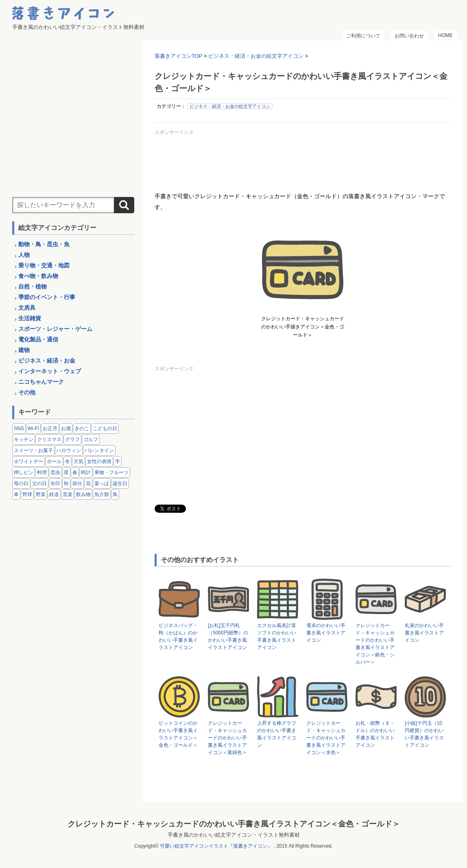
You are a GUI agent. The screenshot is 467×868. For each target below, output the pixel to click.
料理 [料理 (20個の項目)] (42, 472)
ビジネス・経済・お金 (47, 361)
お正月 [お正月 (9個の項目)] (50, 429)
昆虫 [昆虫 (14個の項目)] (55, 472)
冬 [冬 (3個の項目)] (68, 461)
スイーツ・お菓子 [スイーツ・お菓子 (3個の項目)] (33, 450)
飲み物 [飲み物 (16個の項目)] (83, 494)
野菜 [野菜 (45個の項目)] (41, 494)
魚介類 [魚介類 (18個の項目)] (102, 494)
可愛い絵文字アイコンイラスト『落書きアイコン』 (216, 846)
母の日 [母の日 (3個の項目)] (21, 483)
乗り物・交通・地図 (44, 265)
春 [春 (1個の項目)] (75, 472)
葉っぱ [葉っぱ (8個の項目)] (102, 483)
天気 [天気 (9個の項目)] (79, 461)
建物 (24, 350)
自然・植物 (33, 286)
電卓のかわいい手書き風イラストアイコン (326, 633)
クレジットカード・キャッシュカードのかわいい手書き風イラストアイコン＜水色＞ (326, 738)
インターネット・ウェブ (50, 371)
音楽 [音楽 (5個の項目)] (68, 494)
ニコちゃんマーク (41, 382)
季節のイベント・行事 (47, 297)
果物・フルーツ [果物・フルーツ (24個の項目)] (111, 472)
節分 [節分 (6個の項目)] (77, 483)
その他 (27, 392)
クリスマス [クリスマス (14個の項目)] (49, 439)
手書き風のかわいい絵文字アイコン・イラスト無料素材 (234, 835)
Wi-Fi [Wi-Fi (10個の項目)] (33, 429)
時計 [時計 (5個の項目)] (86, 472)
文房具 (27, 308)
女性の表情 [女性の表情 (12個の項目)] (99, 461)
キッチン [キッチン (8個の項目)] (24, 439)
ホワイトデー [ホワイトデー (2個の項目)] (28, 461)
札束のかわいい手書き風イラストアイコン (424, 633)
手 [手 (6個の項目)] (118, 461)
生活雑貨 (30, 318)
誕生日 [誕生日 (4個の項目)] (120, 483)
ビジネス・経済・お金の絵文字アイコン (230, 106)
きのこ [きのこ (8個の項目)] (82, 429)
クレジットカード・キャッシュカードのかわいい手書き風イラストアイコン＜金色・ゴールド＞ (234, 824)
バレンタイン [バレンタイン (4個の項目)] (99, 450)
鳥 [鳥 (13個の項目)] (115, 494)
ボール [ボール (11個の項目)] (54, 461)
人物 (24, 255)
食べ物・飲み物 (38, 276)
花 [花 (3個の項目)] (88, 483)
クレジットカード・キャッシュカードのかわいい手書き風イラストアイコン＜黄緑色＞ (227, 738)
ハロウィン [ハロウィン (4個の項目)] (69, 450)
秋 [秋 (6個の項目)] (66, 483)
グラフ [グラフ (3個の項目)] (72, 439)
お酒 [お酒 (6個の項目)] (66, 429)
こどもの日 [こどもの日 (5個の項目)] (105, 429)
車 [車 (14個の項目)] (16, 494)
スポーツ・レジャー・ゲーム (55, 329)
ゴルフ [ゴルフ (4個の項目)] (91, 439)
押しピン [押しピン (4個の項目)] (24, 472)
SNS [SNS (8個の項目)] (19, 429)
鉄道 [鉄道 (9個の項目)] (54, 494)
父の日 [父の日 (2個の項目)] (39, 483)
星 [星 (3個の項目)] (66, 472)
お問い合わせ (409, 36)
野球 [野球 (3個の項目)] (27, 494)
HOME (445, 35)
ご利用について (363, 36)
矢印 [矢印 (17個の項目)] (55, 483)
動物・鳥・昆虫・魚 (44, 244)
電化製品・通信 (38, 339)
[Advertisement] (303, 156)
